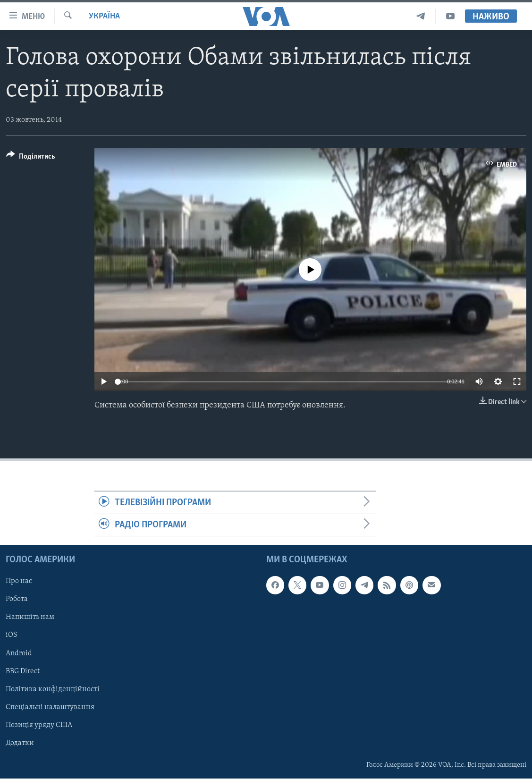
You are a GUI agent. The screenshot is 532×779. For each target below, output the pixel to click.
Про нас (19, 582)
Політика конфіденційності (53, 689)
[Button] (31, 158)
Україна (104, 16)
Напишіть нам (30, 618)
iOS (12, 635)
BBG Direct (23, 671)
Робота (17, 600)
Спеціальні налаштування (50, 707)
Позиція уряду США (39, 725)
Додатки (20, 743)
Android (19, 653)
